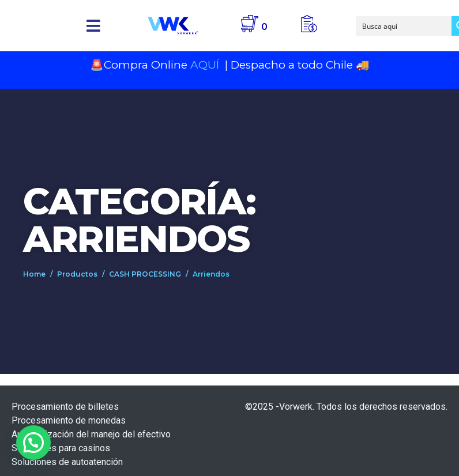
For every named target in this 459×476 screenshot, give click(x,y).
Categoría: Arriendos (140, 220)
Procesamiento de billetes (65, 407)
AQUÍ (206, 65)
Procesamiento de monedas (69, 420)
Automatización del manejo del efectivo (91, 434)
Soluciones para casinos (61, 448)
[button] (93, 26)
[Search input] (404, 26)
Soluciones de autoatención (67, 462)
